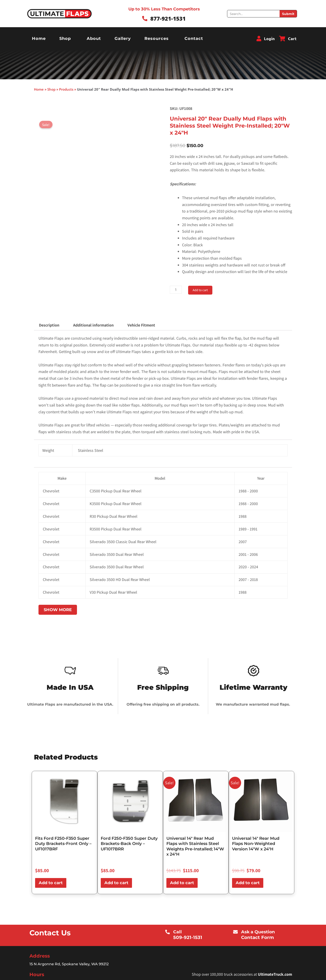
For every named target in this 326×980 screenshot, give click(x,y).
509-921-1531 (190, 938)
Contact (194, 39)
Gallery (123, 39)
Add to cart (202, 290)
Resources (157, 39)
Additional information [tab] (93, 325)
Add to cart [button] (51, 883)
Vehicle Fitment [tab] (141, 325)
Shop (65, 39)
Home (39, 39)
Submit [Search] (288, 14)
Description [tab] (49, 325)
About (94, 39)
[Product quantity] (176, 290)
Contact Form (260, 938)
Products (66, 89)
